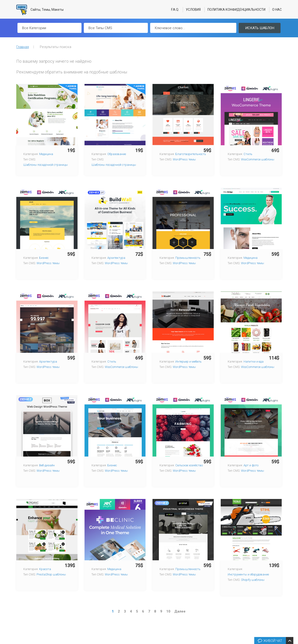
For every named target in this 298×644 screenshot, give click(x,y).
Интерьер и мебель (188, 362)
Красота (45, 569)
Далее (180, 611)
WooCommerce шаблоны (258, 159)
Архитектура (116, 258)
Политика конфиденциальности (236, 10)
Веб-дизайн (47, 465)
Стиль (248, 154)
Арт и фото (251, 465)
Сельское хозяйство (189, 465)
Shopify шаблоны (253, 580)
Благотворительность (191, 154)
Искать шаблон (260, 28)
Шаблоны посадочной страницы (46, 165)
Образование (117, 154)
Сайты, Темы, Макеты (40, 10)
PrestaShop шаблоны (51, 574)
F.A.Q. (175, 10)
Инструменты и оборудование (248, 574)
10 (168, 611)
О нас (277, 10)
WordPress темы (184, 159)
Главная (23, 47)
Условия (193, 10)
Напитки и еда (254, 362)
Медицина (46, 154)
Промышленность (188, 258)
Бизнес (44, 258)
